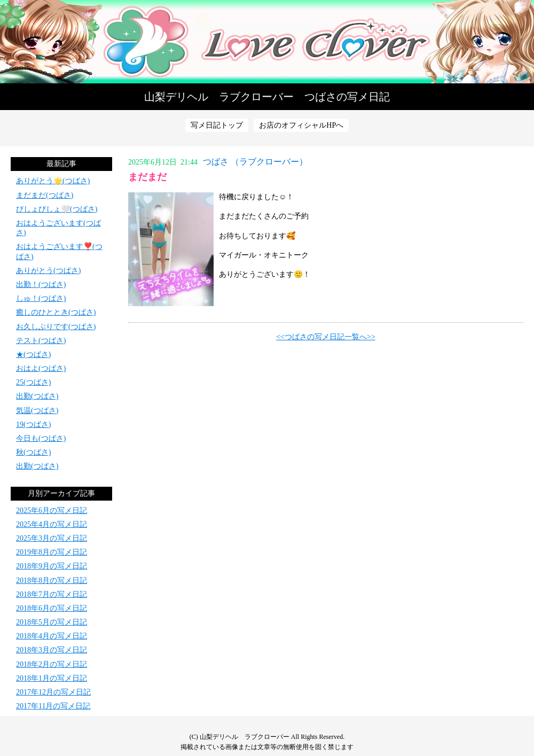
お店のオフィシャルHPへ (301, 125)
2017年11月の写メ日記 (53, 706)
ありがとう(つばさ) (48, 271)
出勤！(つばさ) (41, 285)
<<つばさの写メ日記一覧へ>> (326, 337)
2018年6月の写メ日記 (52, 608)
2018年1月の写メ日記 (52, 678)
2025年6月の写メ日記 (52, 511)
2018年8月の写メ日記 (52, 580)
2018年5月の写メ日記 (52, 622)
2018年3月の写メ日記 (52, 650)
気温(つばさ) (37, 411)
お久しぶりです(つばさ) (56, 327)
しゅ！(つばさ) (41, 298)
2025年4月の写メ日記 (52, 524)
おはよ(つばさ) (41, 368)
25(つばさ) (33, 382)
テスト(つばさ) (41, 341)
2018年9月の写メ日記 (52, 566)
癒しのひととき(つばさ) (56, 312)
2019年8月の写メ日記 (52, 552)
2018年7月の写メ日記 (52, 594)
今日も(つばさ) (41, 438)
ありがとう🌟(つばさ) (53, 181)
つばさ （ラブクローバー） (255, 162)
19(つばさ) (33, 424)
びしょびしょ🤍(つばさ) (57, 209)
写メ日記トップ (217, 125)
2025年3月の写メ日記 (52, 538)
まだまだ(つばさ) (45, 195)
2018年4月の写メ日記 (52, 636)
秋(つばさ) (33, 452)
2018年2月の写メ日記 (52, 664)
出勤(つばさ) (37, 396)
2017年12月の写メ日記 (53, 692)
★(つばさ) (33, 354)
